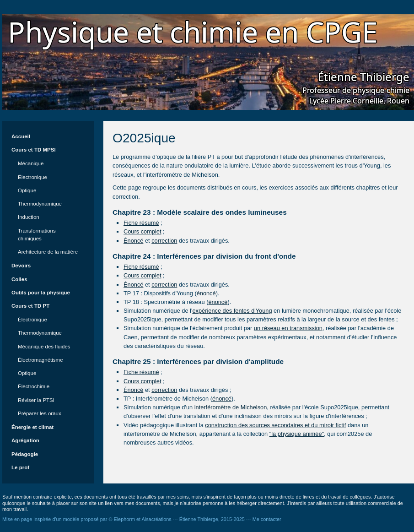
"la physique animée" (297, 434)
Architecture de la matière (48, 252)
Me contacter (267, 519)
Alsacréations (157, 519)
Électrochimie (34, 386)
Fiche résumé (141, 223)
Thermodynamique (40, 204)
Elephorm (124, 519)
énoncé (206, 293)
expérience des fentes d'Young (232, 311)
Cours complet (142, 231)
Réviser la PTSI (36, 400)
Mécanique (31, 163)
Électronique (32, 177)
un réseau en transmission (288, 328)
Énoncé (133, 241)
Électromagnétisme (40, 360)
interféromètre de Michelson (231, 407)
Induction (29, 217)
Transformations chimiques (37, 235)
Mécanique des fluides (44, 347)
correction (164, 241)
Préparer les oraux (40, 413)
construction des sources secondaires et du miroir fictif (275, 425)
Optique (27, 190)
